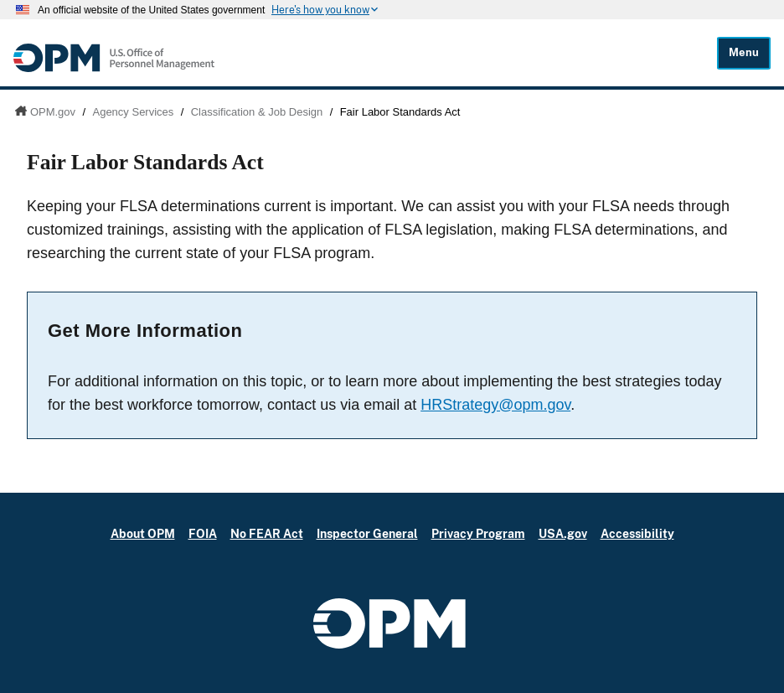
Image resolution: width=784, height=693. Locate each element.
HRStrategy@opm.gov (495, 405)
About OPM (143, 533)
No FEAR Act (267, 533)
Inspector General (367, 533)
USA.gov (563, 533)
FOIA (203, 533)
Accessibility (637, 533)
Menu (744, 52)
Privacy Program (478, 533)
